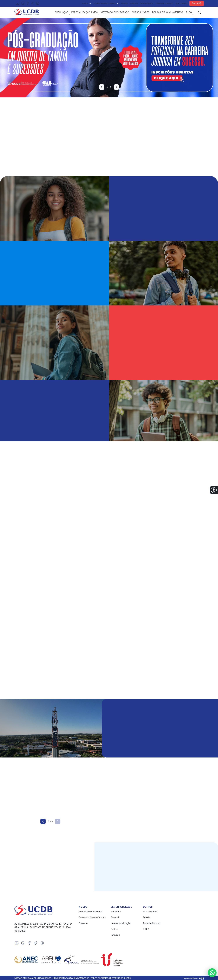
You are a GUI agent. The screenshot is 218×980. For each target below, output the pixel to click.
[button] (214, 490)
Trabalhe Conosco (164, 4)
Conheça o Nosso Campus (92, 918)
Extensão (116, 918)
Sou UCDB (197, 3)
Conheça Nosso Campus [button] (106, 4)
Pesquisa (116, 913)
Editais (124, 4)
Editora (114, 930)
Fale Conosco (182, 4)
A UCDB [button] (86, 4)
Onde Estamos (147, 4)
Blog (189, 13)
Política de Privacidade (91, 913)
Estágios (115, 936)
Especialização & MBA (84, 13)
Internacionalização (121, 924)
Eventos (134, 4)
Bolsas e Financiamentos (168, 13)
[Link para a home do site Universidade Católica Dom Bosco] (45, 911)
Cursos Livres (141, 13)
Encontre (83, 924)
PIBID (146, 930)
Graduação (62, 13)
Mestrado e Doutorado (115, 13)
